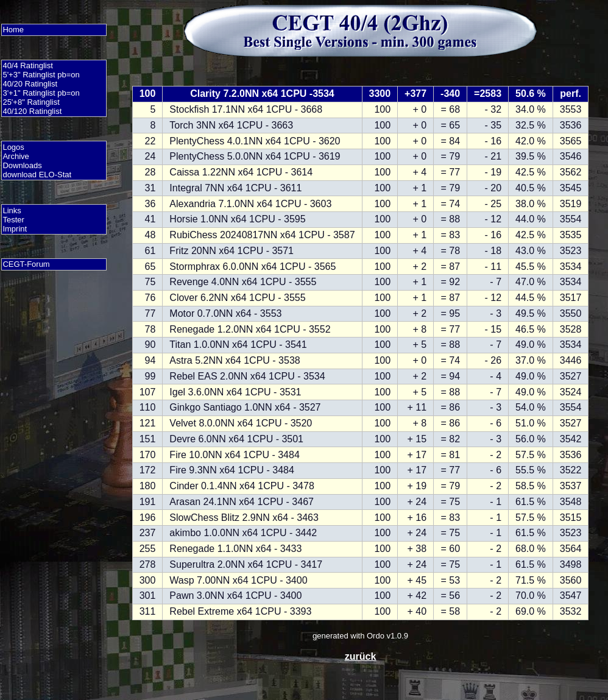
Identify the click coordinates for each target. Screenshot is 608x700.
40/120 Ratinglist (32, 111)
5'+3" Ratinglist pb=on (41, 75)
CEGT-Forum (26, 264)
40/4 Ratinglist (27, 65)
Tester (13, 220)
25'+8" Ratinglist (31, 102)
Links (12, 210)
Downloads (22, 165)
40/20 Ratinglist (30, 84)
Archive (16, 156)
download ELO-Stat (37, 175)
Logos (13, 147)
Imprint (15, 229)
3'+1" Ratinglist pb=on (41, 93)
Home (13, 30)
